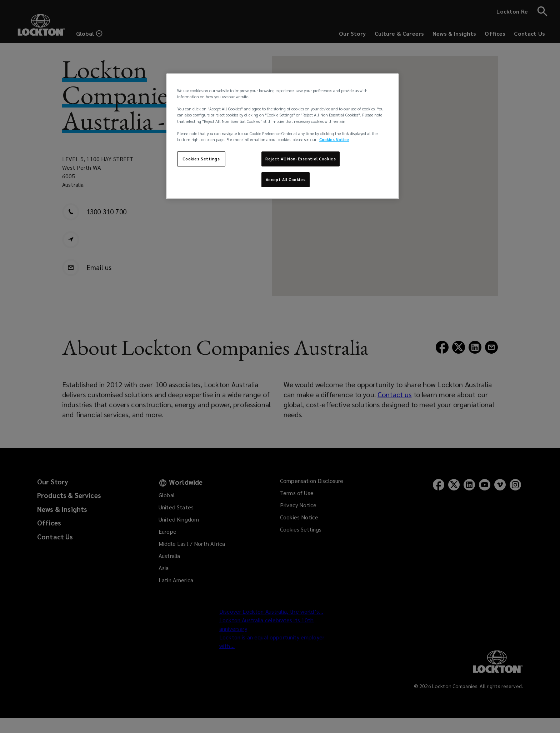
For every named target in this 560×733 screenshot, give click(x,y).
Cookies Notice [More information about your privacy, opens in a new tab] (334, 139)
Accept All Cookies (286, 179)
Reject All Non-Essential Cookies (301, 159)
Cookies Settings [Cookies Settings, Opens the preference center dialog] (201, 159)
